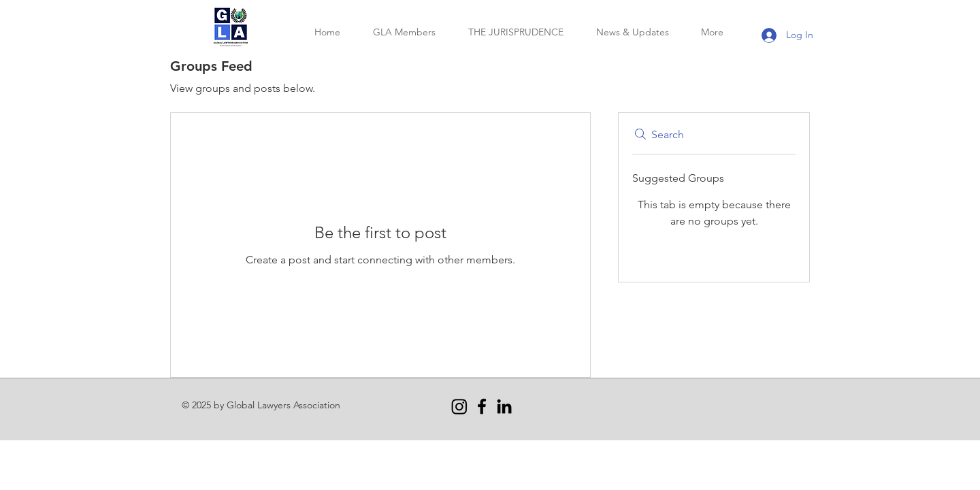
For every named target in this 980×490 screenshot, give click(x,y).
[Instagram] (459, 406)
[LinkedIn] (504, 406)
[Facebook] (482, 406)
